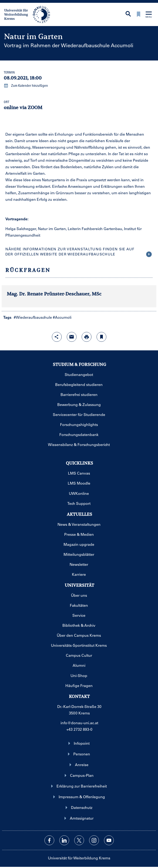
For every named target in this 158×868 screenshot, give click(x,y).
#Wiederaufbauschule (33, 317)
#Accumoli (62, 317)
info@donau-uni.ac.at (79, 723)
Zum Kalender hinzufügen (26, 86)
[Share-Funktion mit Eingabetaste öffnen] (57, 337)
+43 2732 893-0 (79, 729)
